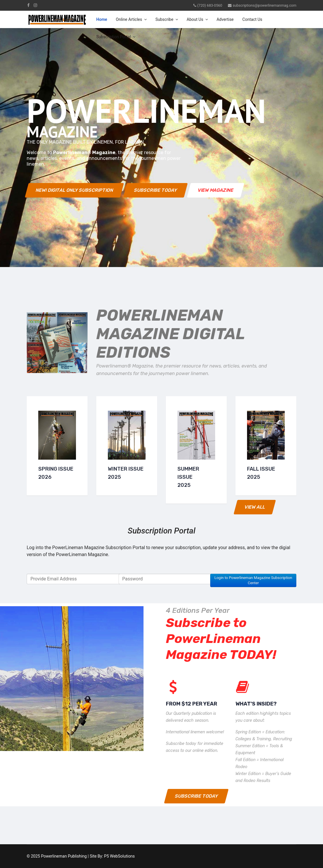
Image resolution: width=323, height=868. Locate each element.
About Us (195, 19)
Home (102, 19)
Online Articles (129, 19)
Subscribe (164, 19)
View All (255, 507)
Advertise (225, 19)
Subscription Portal (114, 37)
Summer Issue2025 (188, 477)
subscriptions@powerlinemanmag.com (264, 5)
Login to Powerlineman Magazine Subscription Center (253, 580)
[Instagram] (35, 5)
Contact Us (252, 19)
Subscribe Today (156, 190)
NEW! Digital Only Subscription (75, 190)
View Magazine (216, 190)
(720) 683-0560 (210, 5)
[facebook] (28, 5)
